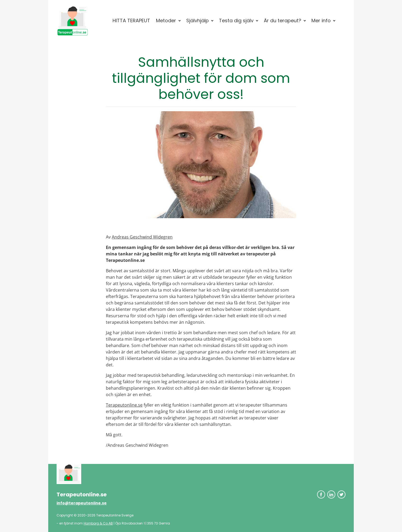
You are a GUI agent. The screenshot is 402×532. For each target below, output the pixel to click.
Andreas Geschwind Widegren (142, 237)
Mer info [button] (321, 21)
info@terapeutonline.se (82, 503)
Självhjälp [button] (198, 21)
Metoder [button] (166, 21)
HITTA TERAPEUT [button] (131, 21)
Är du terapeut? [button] (282, 21)
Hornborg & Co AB (98, 523)
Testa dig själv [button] (236, 21)
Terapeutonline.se (124, 405)
